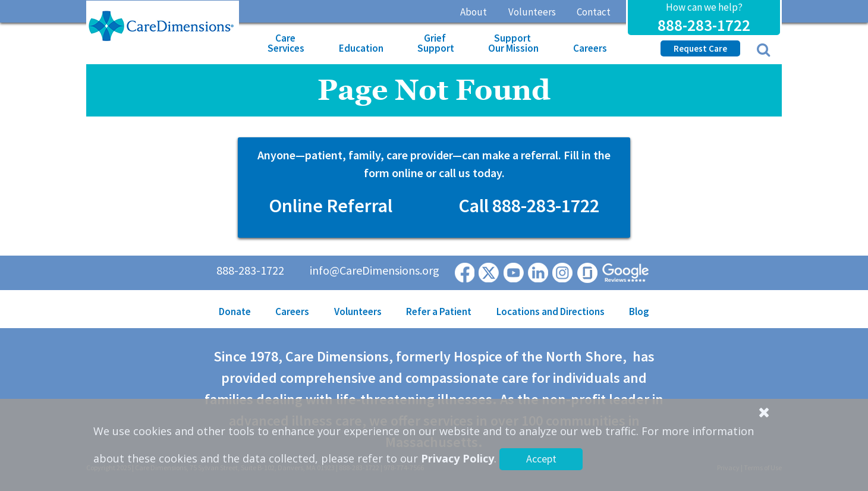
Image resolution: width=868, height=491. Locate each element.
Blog (639, 311)
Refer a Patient (439, 311)
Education (361, 48)
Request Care (700, 48)
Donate (235, 311)
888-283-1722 (704, 25)
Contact (594, 12)
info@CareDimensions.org (375, 270)
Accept (541, 459)
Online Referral (331, 206)
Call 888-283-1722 (529, 206)
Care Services (286, 43)
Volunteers (532, 12)
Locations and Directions (551, 311)
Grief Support (436, 43)
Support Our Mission (513, 43)
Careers (590, 48)
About (474, 12)
